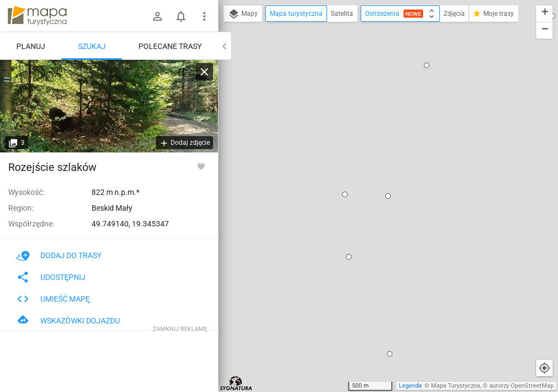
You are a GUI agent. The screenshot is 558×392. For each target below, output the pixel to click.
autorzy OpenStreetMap (521, 386)
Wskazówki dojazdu (68, 321)
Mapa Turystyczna (456, 386)
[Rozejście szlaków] (109, 106)
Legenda (410, 386)
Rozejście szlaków (52, 167)
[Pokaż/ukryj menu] (204, 16)
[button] (427, 65)
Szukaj (92, 46)
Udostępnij (51, 277)
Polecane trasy (170, 46)
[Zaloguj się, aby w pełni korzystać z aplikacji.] (201, 166)
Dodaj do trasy (59, 255)
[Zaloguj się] (157, 16)
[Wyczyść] (204, 72)
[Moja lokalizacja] (544, 368)
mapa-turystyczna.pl (37, 16)
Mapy (243, 14)
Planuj (31, 46)
